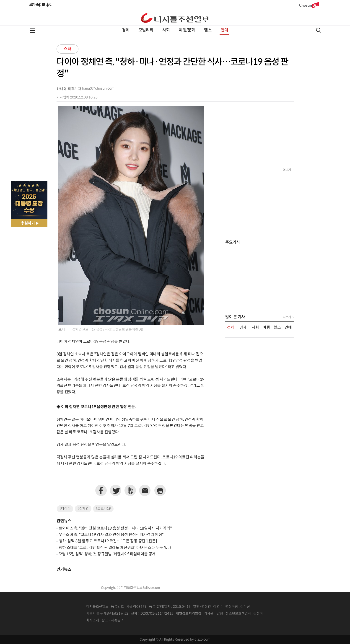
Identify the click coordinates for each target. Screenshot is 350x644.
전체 (231, 328)
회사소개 (93, 620)
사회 (166, 30)
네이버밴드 (130, 490)
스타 (67, 49)
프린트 (160, 490)
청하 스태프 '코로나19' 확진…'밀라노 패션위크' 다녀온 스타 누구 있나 (115, 548)
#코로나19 (103, 509)
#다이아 (65, 509)
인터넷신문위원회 (278, 614)
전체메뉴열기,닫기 (33, 31)
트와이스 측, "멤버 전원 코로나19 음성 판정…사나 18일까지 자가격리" (115, 528)
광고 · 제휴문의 (113, 620)
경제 (126, 30)
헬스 (208, 30)
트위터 (116, 490)
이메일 (145, 490)
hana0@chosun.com (98, 89)
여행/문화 (187, 30)
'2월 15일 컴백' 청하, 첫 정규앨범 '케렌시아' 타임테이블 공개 (107, 554)
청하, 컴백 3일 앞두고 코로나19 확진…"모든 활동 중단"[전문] (108, 541)
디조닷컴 (175, 18)
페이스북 (101, 490)
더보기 (287, 170)
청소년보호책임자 (238, 614)
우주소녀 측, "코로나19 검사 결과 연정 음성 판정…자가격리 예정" (111, 535)
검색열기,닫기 (319, 30)
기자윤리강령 (213, 614)
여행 (266, 328)
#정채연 (83, 509)
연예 (224, 30)
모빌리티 (146, 30)
